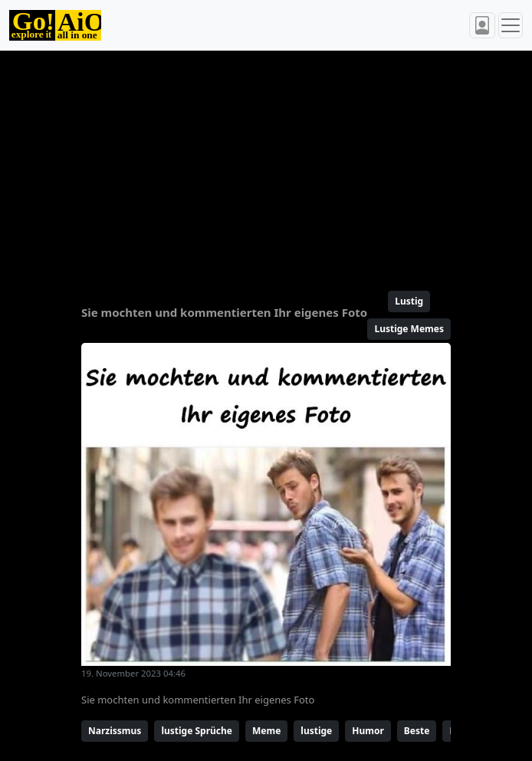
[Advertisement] (266, 164)
